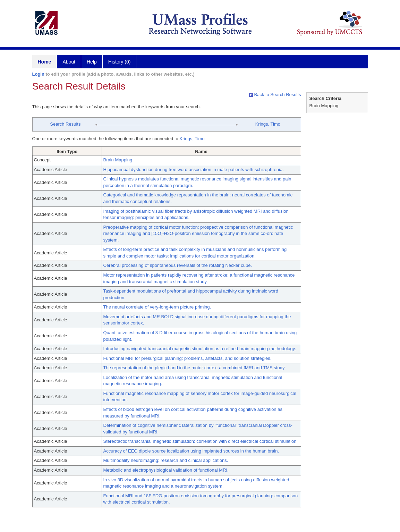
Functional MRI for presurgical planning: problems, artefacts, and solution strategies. (188, 358)
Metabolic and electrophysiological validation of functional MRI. (166, 470)
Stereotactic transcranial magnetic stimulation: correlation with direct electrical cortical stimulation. (201, 441)
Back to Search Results (275, 95)
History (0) (120, 62)
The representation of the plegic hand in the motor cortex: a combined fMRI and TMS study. (195, 368)
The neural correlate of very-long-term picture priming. (157, 307)
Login (38, 74)
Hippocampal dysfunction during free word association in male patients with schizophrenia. (194, 170)
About (69, 62)
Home (45, 62)
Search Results (65, 124)
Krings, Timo (268, 124)
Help (92, 62)
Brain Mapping (118, 160)
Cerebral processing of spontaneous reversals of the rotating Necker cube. (178, 265)
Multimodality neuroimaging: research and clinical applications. (166, 460)
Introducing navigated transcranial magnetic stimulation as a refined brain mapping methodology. (200, 349)
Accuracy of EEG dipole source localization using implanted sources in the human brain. (191, 451)
